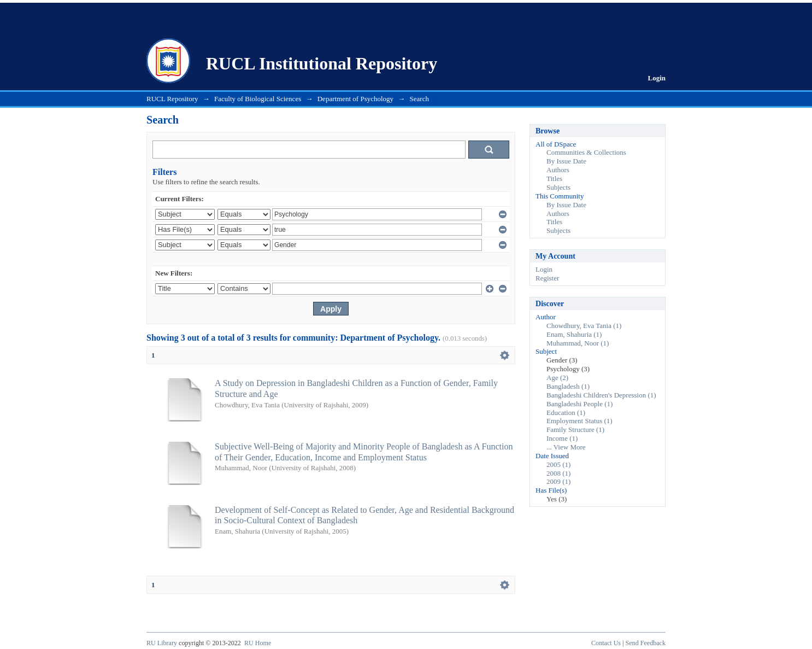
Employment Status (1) (579, 421)
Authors (558, 170)
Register (547, 278)
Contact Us (606, 643)
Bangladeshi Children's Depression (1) (601, 395)
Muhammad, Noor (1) (578, 343)
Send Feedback (646, 643)
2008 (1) (558, 473)
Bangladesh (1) (568, 386)
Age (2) (557, 378)
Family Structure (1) (575, 429)
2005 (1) (558, 464)
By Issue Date (566, 161)
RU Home (258, 643)
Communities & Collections (586, 152)
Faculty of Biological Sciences (258, 99)
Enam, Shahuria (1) (574, 334)
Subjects (558, 187)
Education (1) (566, 413)
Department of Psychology (355, 99)
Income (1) (562, 438)
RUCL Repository (172, 99)
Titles (554, 179)
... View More (566, 447)
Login (657, 78)
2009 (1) (558, 481)
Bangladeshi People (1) (579, 404)
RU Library (162, 643)
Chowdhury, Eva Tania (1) (584, 326)
